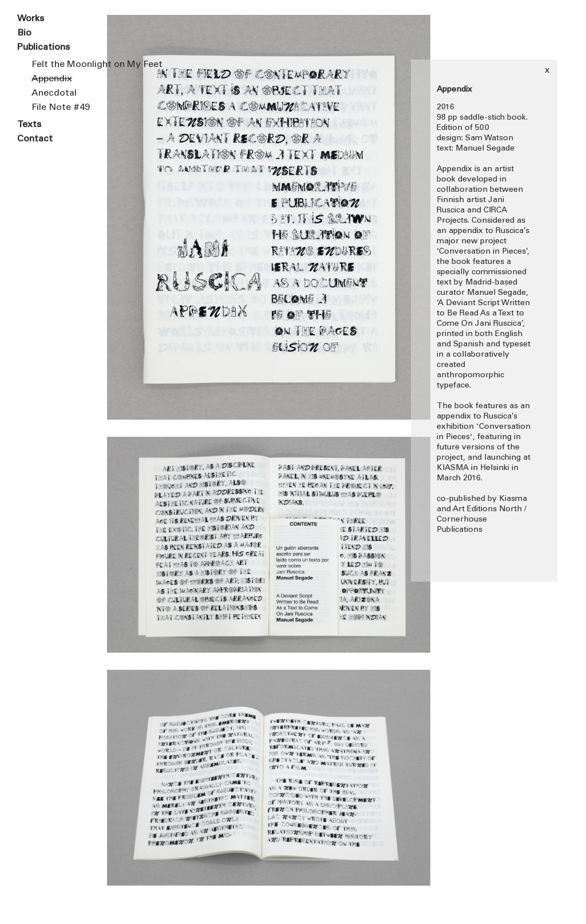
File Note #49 (61, 108)
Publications (43, 48)
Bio (24, 33)
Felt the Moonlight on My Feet (70, 65)
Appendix (52, 79)
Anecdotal (54, 93)
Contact (35, 139)
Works (31, 19)
